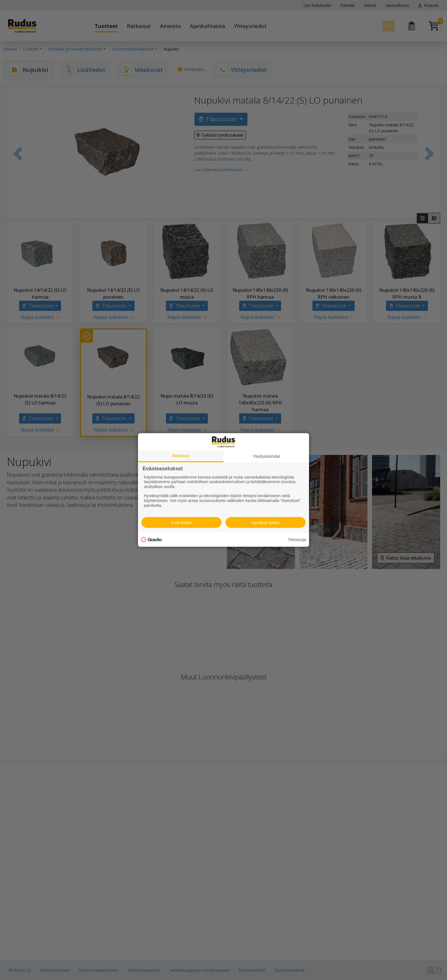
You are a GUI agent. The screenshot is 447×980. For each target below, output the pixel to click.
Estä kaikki (182, 522)
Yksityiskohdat (266, 456)
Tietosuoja (297, 540)
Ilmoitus (181, 456)
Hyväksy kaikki (265, 522)
